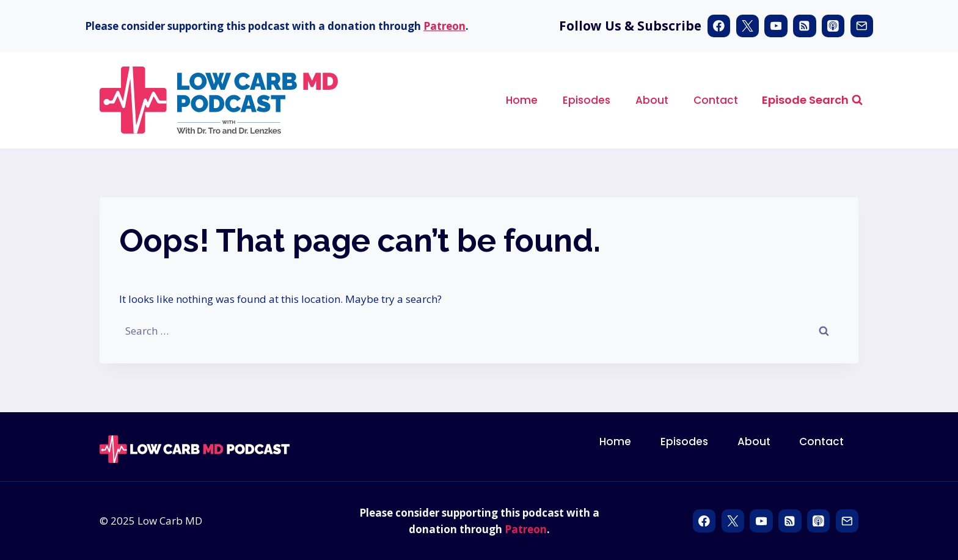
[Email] (862, 26)
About (652, 100)
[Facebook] (719, 26)
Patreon (444, 26)
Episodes (587, 100)
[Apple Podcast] (833, 26)
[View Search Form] (812, 100)
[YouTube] (776, 26)
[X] (748, 26)
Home (522, 100)
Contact (716, 100)
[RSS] (804, 26)
